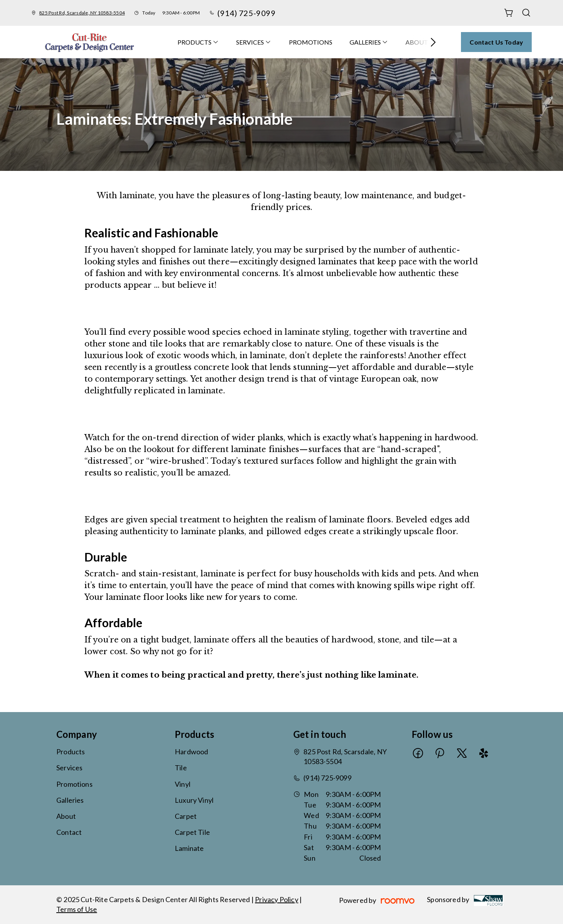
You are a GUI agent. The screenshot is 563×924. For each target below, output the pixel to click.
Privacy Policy (277, 899)
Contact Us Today (496, 42)
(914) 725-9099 (247, 13)
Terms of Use (77, 909)
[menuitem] (198, 42)
